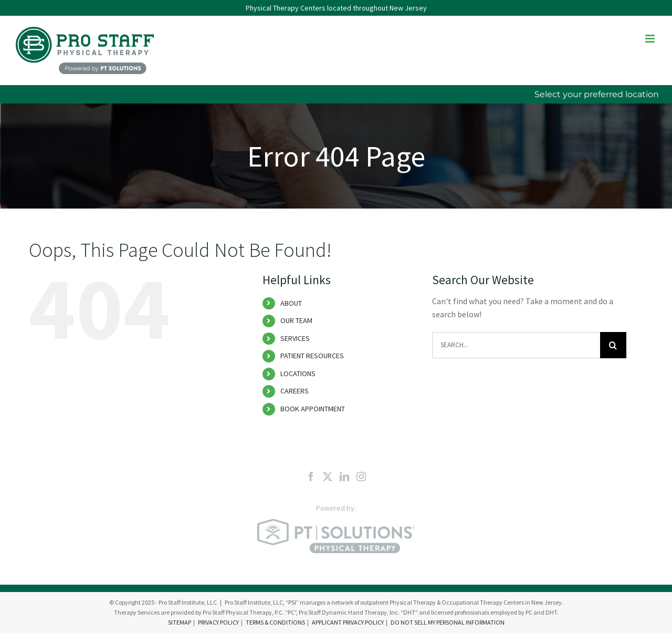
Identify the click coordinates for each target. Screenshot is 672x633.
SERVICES (295, 338)
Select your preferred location (597, 94)
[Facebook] (311, 476)
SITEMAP (180, 622)
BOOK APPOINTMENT (313, 409)
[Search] (613, 345)
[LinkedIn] (344, 476)
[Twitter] (328, 476)
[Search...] (516, 345)
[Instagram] (361, 476)
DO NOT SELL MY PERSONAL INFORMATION (448, 622)
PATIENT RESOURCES (312, 356)
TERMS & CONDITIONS (275, 622)
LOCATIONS (298, 373)
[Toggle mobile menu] (651, 39)
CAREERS (295, 391)
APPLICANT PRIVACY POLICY (348, 622)
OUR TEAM (296, 320)
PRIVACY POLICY (218, 622)
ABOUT (291, 303)
